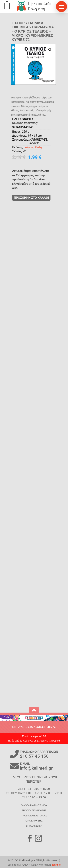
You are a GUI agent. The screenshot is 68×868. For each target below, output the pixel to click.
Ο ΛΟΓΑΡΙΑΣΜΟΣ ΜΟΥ (34, 805)
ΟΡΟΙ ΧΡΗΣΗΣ (34, 821)
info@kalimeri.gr (36, 768)
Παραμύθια (43, 27)
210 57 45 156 (34, 756)
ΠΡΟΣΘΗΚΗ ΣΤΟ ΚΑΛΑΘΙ (41, 198)
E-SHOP (18, 23)
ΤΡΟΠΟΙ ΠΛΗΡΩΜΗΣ (34, 810)
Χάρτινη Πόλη (43, 147)
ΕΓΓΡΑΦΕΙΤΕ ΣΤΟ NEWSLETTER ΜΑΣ (34, 727)
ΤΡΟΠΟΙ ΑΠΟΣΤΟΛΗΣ (34, 816)
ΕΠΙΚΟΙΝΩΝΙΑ (34, 826)
